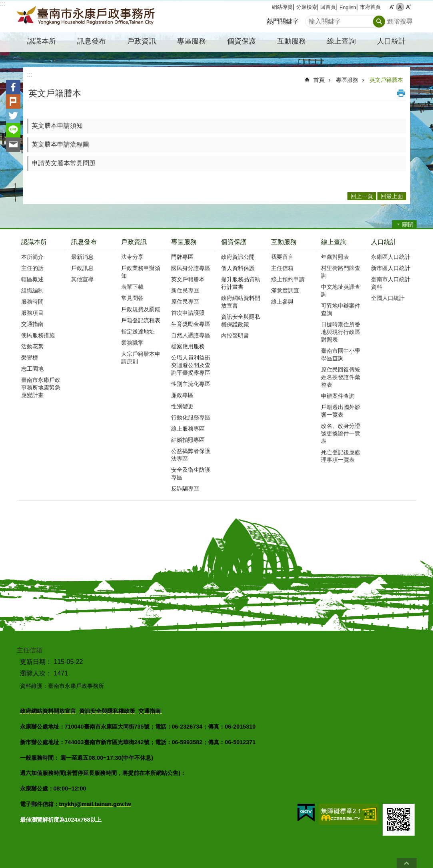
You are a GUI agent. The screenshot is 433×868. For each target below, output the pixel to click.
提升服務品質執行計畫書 (241, 283)
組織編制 (32, 290)
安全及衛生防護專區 (191, 474)
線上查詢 (334, 242)
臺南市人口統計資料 (391, 283)
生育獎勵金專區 (191, 324)
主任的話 (32, 268)
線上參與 (282, 302)
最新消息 (82, 257)
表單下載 (132, 287)
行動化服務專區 (191, 417)
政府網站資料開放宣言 (241, 302)
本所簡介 (32, 257)
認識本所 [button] (42, 41)
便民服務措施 (38, 335)
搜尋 (311, 19)
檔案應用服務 (188, 346)
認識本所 (34, 242)
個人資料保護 (238, 268)
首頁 (319, 80)
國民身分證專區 (191, 268)
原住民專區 (185, 302)
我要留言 (282, 257)
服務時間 (32, 302)
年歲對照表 (335, 257)
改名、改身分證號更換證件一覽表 (341, 433)
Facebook (13, 87)
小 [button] (392, 7)
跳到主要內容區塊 (4, 4)
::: (3, 4)
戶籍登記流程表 (141, 320)
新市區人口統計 (391, 268)
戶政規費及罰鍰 (141, 309)
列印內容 (401, 93)
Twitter (13, 116)
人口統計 (384, 242)
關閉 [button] (408, 224)
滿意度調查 (285, 290)
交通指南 (32, 324)
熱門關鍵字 (283, 21)
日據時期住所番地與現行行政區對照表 (341, 332)
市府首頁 (370, 7)
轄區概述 (32, 279)
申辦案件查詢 (338, 396)
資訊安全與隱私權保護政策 (241, 321)
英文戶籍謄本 (386, 80)
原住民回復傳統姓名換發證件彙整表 (341, 377)
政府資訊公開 (238, 257)
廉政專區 (182, 395)
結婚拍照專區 (188, 440)
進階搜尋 (400, 21)
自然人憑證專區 (191, 335)
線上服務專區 (188, 429)
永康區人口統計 (391, 257)
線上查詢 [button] (341, 41)
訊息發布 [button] (92, 41)
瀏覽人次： (36, 673)
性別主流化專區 (191, 384)
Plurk (13, 101)
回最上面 (407, 863)
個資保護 (234, 242)
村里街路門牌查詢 (341, 272)
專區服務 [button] (192, 41)
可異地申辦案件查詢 (341, 309)
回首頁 (328, 7)
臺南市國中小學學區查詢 (341, 355)
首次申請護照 (188, 313)
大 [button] (408, 7)
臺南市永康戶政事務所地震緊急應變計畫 (41, 387)
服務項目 (32, 313)
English (348, 7)
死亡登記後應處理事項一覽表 (341, 456)
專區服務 (347, 80)
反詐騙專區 (185, 489)
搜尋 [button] (379, 22)
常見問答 (132, 298)
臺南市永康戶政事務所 (87, 16)
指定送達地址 (138, 332)
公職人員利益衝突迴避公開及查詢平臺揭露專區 (191, 365)
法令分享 (132, 257)
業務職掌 (132, 343)
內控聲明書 (235, 336)
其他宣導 (82, 279)
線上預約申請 (288, 279)
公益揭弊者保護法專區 (191, 455)
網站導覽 (282, 7)
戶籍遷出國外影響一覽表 (341, 411)
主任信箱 (282, 268)
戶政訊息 (82, 268)
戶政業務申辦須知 (141, 272)
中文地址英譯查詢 (341, 291)
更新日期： (36, 662)
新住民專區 (185, 290)
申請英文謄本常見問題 (64, 163)
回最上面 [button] (392, 196)
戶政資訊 (134, 242)
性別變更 (182, 406)
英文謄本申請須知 (57, 126)
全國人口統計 (388, 298)
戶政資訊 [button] (142, 41)
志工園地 (32, 369)
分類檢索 (307, 7)
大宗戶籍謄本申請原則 (141, 358)
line (13, 130)
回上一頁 (362, 196)
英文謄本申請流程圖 (60, 144)
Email (13, 145)
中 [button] (400, 7)
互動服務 (284, 242)
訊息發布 (84, 242)
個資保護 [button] (241, 41)
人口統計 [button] (391, 41)
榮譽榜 (30, 358)
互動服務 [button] (291, 41)
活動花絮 (32, 346)
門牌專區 (182, 257)
